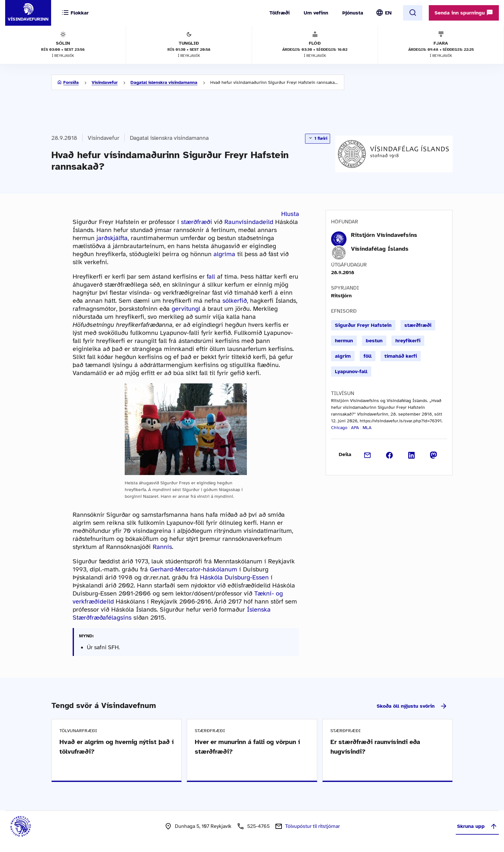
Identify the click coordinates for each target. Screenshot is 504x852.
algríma (224, 254)
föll (368, 356)
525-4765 (258, 826)
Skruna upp (477, 826)
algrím (343, 356)
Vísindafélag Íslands (380, 249)
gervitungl (186, 309)
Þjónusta (353, 13)
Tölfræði (279, 13)
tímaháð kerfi (401, 356)
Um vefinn (316, 13)
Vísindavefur (105, 82)
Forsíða (71, 82)
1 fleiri (318, 138)
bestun (374, 341)
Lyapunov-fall (351, 372)
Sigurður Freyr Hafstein (363, 325)
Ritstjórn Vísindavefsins (384, 235)
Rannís (162, 547)
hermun (344, 341)
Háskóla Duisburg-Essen (234, 577)
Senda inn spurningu (464, 13)
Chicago (339, 428)
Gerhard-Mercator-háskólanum (194, 569)
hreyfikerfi (408, 341)
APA (355, 428)
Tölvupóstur (312, 826)
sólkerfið (235, 301)
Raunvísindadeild (249, 222)
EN (388, 13)
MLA (367, 428)
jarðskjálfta (112, 238)
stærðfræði (197, 222)
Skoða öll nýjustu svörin (412, 706)
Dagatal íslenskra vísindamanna (164, 82)
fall (211, 277)
